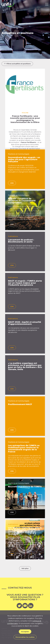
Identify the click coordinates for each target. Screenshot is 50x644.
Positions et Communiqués (19, 154)
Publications (13, 236)
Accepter (25, 632)
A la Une (25, 113)
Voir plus (25, 568)
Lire (12, 183)
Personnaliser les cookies (25, 637)
